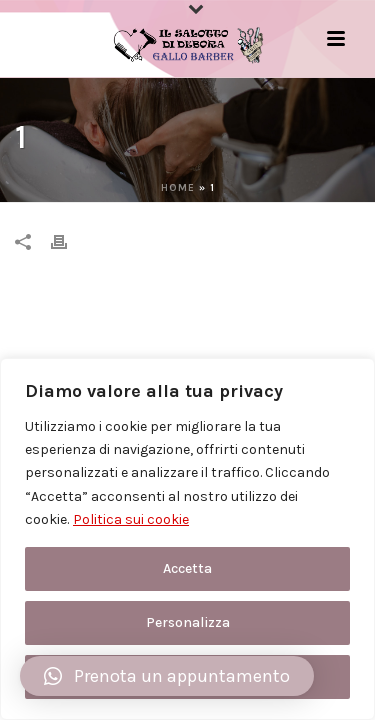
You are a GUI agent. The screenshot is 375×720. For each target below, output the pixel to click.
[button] (167, 676)
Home (178, 188)
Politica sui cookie (131, 519)
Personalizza (188, 622)
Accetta (187, 568)
